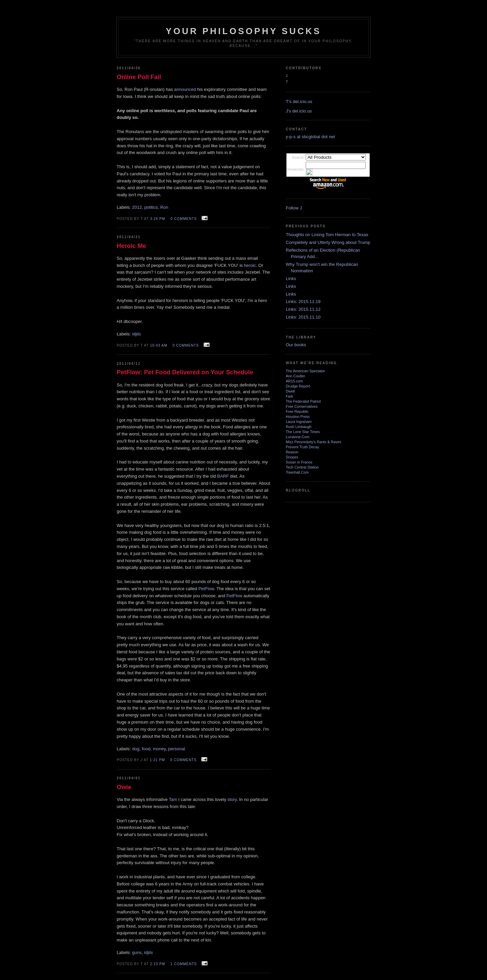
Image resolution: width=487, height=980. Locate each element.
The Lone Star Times (303, 432)
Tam (173, 799)
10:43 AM (159, 345)
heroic (250, 265)
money (159, 749)
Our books (296, 345)
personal (177, 749)
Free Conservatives (302, 406)
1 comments (184, 964)
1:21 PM (157, 760)
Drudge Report (298, 386)
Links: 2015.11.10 (303, 317)
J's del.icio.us (299, 111)
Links (291, 279)
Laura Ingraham (299, 422)
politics (151, 207)
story (232, 799)
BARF (224, 476)
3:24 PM (158, 219)
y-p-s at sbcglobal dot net (310, 137)
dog (136, 749)
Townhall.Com (297, 472)
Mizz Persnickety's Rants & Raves (314, 442)
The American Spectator (305, 371)
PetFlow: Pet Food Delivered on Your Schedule (185, 372)
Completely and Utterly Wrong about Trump (328, 242)
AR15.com (294, 381)
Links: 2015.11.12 (303, 309)
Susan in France (299, 462)
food (146, 749)
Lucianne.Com (298, 437)
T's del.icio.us (299, 102)
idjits (137, 334)
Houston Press (298, 417)
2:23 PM (158, 964)
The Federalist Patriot (303, 401)
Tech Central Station (302, 467)
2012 (137, 207)
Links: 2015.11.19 (303, 301)
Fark (289, 396)
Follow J (294, 208)
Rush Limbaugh (299, 427)
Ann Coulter (295, 376)
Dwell (290, 391)
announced (185, 89)
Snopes (292, 457)
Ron (164, 207)
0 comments (184, 219)
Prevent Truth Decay (303, 447)
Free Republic (297, 411)
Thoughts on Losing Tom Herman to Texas (327, 235)
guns (137, 952)
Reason (292, 452)
